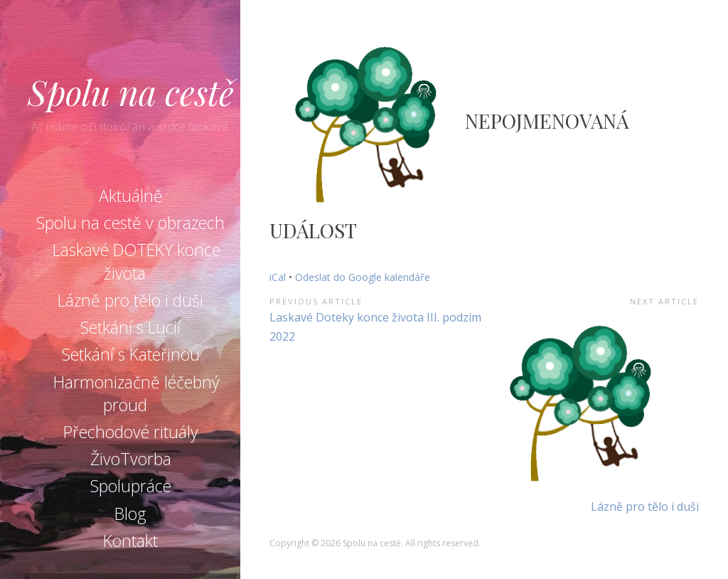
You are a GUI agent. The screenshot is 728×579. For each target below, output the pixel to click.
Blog (130, 514)
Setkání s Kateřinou (131, 354)
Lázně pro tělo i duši (130, 300)
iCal (278, 277)
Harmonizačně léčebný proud (136, 393)
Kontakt (130, 541)
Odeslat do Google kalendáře (363, 277)
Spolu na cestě (131, 92)
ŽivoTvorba (131, 459)
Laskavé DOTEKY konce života (136, 261)
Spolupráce (131, 486)
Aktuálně (131, 196)
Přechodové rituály (131, 432)
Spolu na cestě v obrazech (130, 223)
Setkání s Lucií (130, 327)
